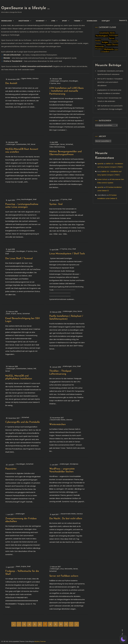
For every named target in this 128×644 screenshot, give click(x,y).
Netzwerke (69, 569)
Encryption (64, 81)
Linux (59, 83)
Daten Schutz (102, 179)
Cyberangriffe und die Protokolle (23, 422)
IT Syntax (53, 83)
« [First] (14, 624)
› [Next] (71, 624)
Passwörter (11, 469)
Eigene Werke (27, 79)
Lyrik (53, 21)
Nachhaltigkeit (27, 199)
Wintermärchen (58, 424)
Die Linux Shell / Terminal (19, 259)
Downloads (92, 21)
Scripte (14, 314)
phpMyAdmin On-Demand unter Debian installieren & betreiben (109, 92)
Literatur (35, 79)
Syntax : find (56, 204)
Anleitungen (24, 21)
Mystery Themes (40, 641)
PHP (29, 144)
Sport (65, 21)
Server (33, 144)
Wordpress (74, 464)
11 (66, 624)
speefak (100, 164)
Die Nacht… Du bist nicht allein (66, 519)
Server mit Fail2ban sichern (64, 576)
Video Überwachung (57, 147)
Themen (77, 21)
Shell (35, 199)
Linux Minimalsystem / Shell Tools (67, 254)
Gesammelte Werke (58, 420)
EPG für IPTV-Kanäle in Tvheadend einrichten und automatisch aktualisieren (110, 82)
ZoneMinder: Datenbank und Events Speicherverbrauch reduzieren (110, 73)
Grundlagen (6, 21)
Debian (30, 369)
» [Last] (77, 624)
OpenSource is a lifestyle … (25, 8)
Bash (8, 314)
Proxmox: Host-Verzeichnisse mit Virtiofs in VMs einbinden (109, 100)
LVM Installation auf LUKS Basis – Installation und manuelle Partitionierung (66, 91)
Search (123, 20)
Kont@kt (106, 21)
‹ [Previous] (19, 624)
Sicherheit (40, 21)
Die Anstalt (11, 83)
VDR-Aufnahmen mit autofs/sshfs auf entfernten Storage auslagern (110, 107)
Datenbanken (21, 144)
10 (61, 624)
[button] (123, 639)
